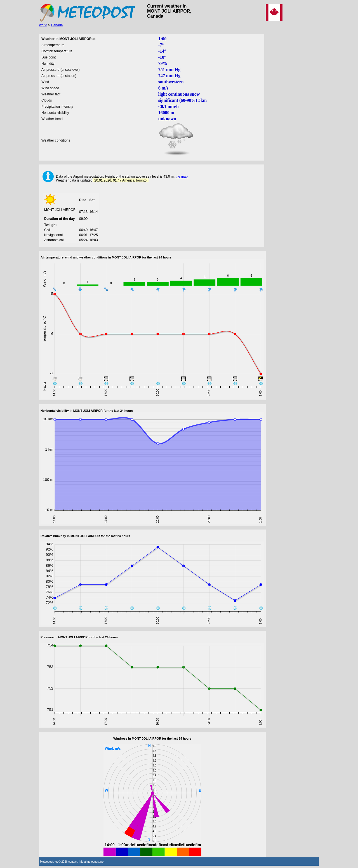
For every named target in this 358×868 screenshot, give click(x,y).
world (43, 25)
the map (182, 177)
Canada (57, 25)
